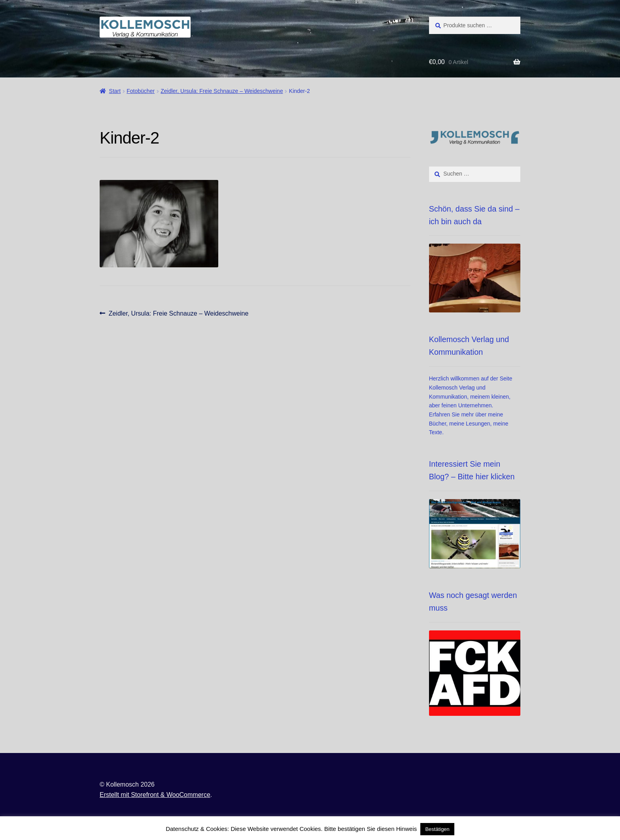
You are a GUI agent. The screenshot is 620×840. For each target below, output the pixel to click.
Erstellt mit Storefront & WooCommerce (155, 795)
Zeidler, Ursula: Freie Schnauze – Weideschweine (222, 91)
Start (115, 91)
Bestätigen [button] (437, 829)
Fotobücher (141, 91)
